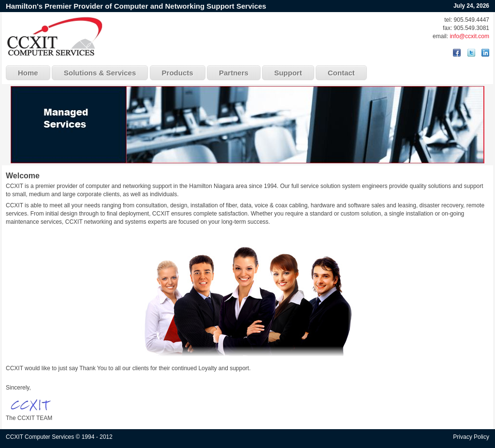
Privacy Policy (471, 437)
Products (178, 73)
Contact (341, 73)
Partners (234, 73)
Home (28, 73)
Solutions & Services (100, 73)
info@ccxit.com (469, 36)
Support (288, 73)
